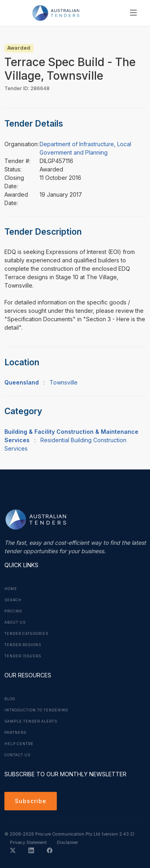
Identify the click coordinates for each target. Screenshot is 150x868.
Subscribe (31, 801)
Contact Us (17, 755)
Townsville (64, 382)
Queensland (22, 382)
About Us (15, 622)
